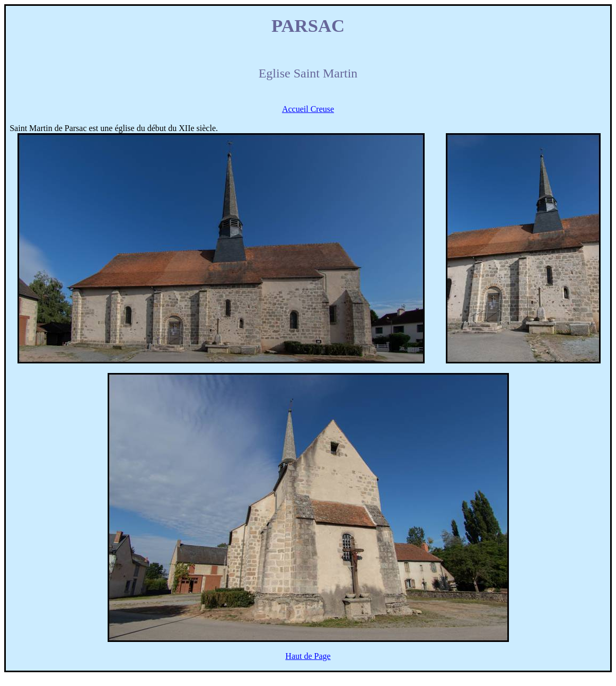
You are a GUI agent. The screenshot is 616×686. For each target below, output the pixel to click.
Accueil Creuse (308, 109)
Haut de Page (308, 656)
